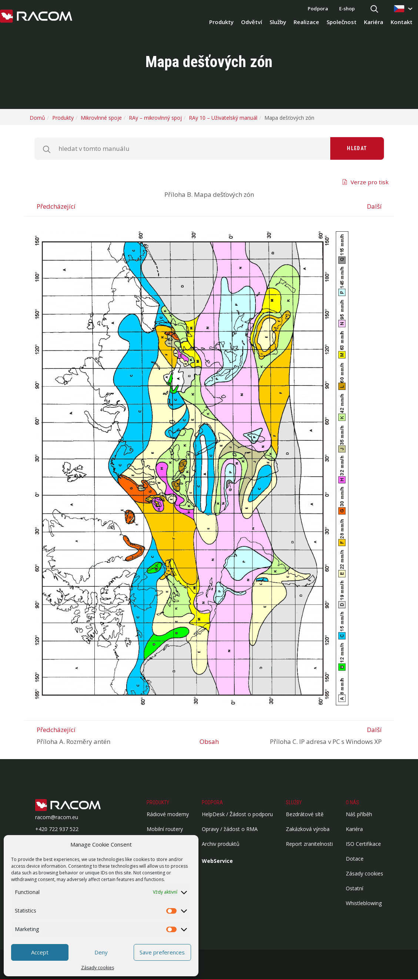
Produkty (221, 22)
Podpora (318, 9)
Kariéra (374, 22)
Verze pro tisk (370, 182)
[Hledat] (374, 9)
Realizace (306, 22)
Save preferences (162, 952)
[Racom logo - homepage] (36, 17)
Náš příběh (359, 814)
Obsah (209, 741)
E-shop (347, 9)
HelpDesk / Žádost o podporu (237, 814)
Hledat (357, 148)
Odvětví (252, 22)
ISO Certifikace (363, 844)
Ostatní (355, 888)
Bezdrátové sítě (305, 814)
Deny (101, 952)
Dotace (355, 859)
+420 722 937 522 (57, 829)
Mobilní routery (165, 829)
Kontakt (402, 22)
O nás (352, 802)
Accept (40, 952)
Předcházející (56, 206)
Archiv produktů (221, 844)
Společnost (342, 22)
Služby (278, 22)
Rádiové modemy (168, 814)
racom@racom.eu (57, 817)
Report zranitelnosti (309, 844)
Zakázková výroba (308, 829)
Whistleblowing (364, 903)
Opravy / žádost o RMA (230, 829)
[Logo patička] (80, 806)
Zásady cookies (98, 968)
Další (374, 206)
